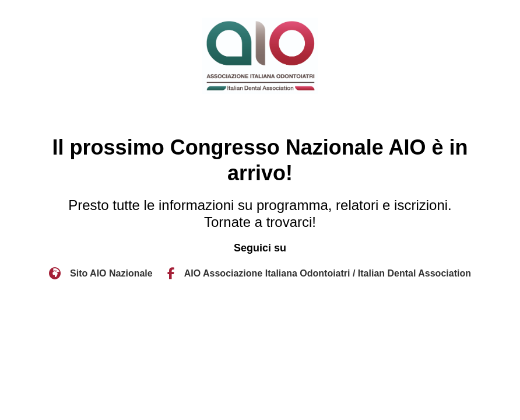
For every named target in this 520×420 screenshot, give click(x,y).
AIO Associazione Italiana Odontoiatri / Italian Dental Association (328, 273)
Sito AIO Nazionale (111, 273)
